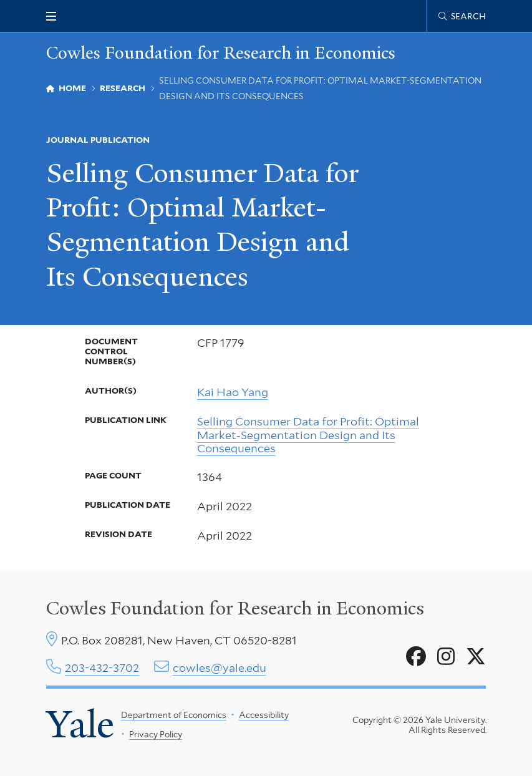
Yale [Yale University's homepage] (80, 724)
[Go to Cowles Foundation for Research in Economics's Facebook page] (416, 657)
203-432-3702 (102, 668)
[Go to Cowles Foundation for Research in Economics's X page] (476, 657)
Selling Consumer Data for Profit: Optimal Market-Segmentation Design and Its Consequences (308, 435)
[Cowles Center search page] (462, 16)
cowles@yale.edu (220, 668)
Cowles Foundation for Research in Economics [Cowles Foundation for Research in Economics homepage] (221, 53)
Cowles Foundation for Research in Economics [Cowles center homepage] (235, 608)
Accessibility (264, 715)
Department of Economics (174, 715)
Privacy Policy (156, 734)
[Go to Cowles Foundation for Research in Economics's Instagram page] (446, 657)
